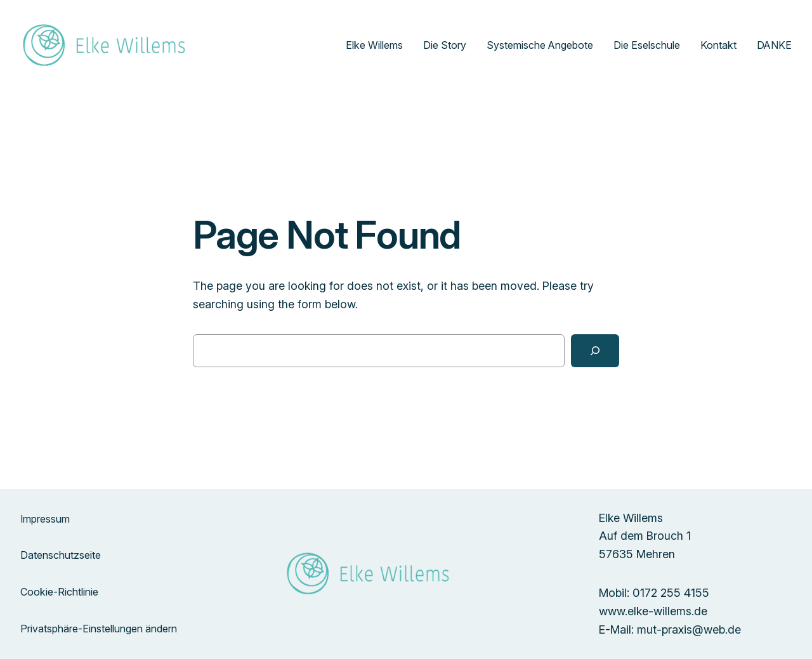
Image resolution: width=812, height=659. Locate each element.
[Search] (595, 351)
